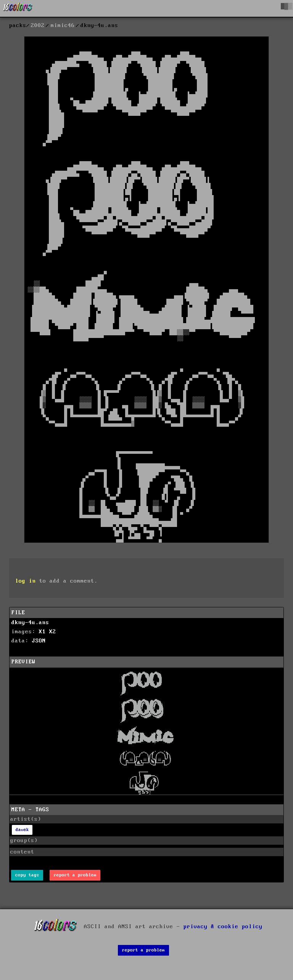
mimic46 (63, 26)
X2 (53, 632)
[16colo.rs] (18, 8)
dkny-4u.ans (30, 623)
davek (22, 830)
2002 (38, 26)
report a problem (75, 875)
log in (26, 581)
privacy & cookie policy (223, 927)
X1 (42, 632)
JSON (39, 641)
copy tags (27, 875)
